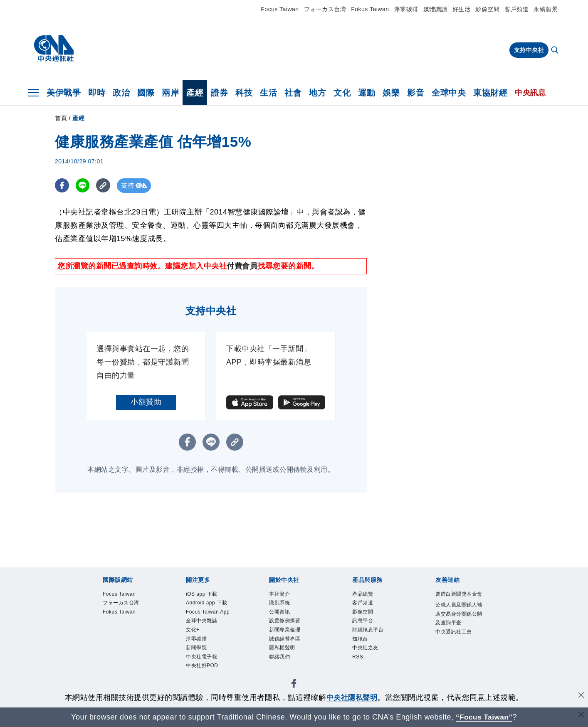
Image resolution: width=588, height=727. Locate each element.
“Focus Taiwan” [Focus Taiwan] (484, 717)
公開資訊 (279, 612)
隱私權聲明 (282, 648)
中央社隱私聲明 (352, 697)
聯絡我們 (279, 657)
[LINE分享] (83, 186)
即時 (97, 93)
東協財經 (490, 93)
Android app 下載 (206, 603)
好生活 (462, 9)
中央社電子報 (201, 657)
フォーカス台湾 (325, 9)
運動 (367, 93)
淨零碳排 (406, 9)
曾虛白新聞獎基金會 (459, 594)
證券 (219, 93)
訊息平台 (363, 621)
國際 (146, 93)
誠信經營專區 (285, 639)
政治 (121, 93)
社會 (293, 93)
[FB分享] (62, 186)
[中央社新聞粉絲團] (294, 685)
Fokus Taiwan (370, 9)
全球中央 (449, 93)
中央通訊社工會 (454, 632)
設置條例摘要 (285, 621)
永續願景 (546, 9)
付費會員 (242, 266)
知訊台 (360, 639)
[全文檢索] (556, 51)
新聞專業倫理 (285, 630)
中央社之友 (365, 648)
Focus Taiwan (280, 9)
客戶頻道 (516, 9)
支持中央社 (529, 50)
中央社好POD (202, 666)
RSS (358, 657)
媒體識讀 (435, 9)
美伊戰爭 (64, 93)
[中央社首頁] (54, 49)
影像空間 (487, 9)
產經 (195, 93)
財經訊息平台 (368, 630)
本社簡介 (279, 594)
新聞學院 (196, 648)
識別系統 (279, 603)
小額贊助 (146, 402)
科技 (244, 93)
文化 (342, 93)
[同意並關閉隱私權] (581, 696)
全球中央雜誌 (201, 621)
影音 (416, 93)
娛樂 (391, 93)
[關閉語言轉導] (581, 716)
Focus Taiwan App (208, 612)
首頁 (61, 118)
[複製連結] (105, 186)
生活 (268, 93)
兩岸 (170, 93)
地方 (317, 93)
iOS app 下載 (202, 594)
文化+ (193, 630)
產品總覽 (363, 594)
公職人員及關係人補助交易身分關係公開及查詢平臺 (459, 614)
